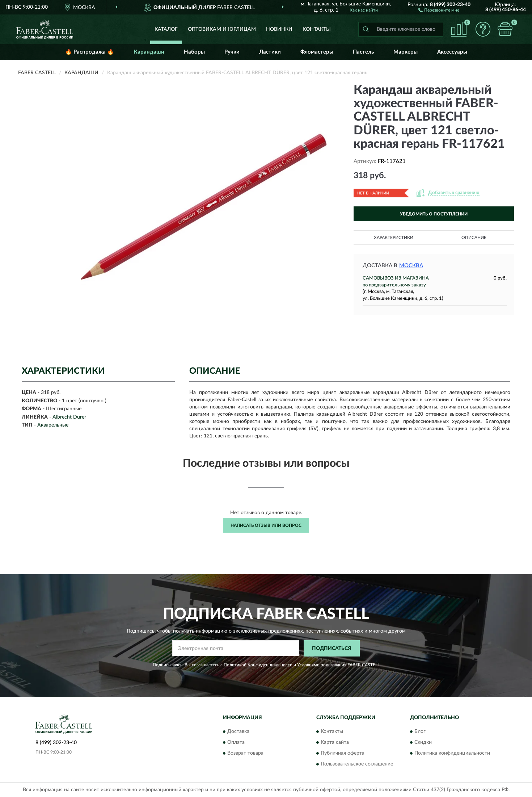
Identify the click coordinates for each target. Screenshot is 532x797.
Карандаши (149, 52)
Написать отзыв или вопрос (266, 525)
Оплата (236, 743)
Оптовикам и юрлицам (222, 29)
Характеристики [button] (394, 238)
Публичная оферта (343, 754)
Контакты (317, 29)
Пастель (363, 52)
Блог (420, 732)
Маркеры (406, 52)
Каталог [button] (166, 29)
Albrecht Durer (69, 417)
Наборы (194, 52)
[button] (439, 10)
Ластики (270, 52)
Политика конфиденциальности (452, 754)
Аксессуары (452, 52)
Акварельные (53, 425)
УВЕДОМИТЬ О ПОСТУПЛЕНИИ (434, 214)
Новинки (279, 29)
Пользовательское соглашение (357, 764)
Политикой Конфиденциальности (258, 665)
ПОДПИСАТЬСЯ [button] (332, 649)
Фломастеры (317, 52)
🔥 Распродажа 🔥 (90, 52)
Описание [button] (474, 238)
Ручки (232, 52)
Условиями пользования (322, 665)
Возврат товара (245, 754)
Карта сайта (335, 743)
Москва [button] (411, 266)
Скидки (423, 743)
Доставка (238, 732)
